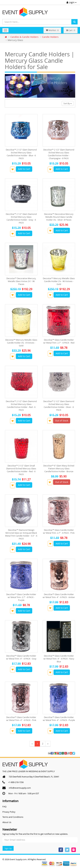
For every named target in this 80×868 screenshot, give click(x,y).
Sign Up (8, 848)
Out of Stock (62, 421)
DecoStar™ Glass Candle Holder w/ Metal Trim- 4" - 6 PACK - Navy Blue (59, 659)
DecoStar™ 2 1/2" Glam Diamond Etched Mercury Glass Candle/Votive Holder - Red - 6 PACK (21, 406)
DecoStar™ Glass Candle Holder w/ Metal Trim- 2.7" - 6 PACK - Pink (59, 531)
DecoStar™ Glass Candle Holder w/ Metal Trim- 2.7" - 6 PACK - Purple (21, 597)
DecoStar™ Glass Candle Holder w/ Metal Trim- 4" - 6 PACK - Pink (21, 719)
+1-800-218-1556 (16, 782)
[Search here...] (37, 22)
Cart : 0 (71, 30)
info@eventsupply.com (20, 788)
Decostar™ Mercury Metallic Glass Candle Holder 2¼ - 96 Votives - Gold (59, 281)
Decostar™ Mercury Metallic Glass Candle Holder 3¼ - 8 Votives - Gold (21, 343)
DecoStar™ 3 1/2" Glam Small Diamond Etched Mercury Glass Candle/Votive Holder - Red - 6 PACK (21, 470)
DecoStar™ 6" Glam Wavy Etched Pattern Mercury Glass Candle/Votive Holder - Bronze (59, 468)
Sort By (68, 103)
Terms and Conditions (13, 817)
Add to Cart (24, 169)
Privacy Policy (9, 812)
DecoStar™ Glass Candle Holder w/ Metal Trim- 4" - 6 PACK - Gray (21, 657)
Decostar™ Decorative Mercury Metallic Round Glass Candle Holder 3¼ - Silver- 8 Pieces (59, 217)
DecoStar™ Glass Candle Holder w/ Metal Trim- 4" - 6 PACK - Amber (59, 596)
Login (72, 2)
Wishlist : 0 (52, 30)
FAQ (4, 807)
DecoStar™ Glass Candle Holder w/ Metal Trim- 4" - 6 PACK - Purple (59, 719)
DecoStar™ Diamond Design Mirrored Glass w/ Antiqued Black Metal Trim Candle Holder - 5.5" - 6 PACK (21, 534)
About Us (7, 822)
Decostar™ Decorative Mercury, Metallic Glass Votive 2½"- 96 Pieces (21, 281)
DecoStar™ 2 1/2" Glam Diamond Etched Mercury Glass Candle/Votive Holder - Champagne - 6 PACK (59, 154)
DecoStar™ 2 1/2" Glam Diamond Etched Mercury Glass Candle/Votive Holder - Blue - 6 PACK (21, 154)
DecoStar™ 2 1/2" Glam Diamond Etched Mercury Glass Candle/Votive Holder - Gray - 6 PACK (21, 218)
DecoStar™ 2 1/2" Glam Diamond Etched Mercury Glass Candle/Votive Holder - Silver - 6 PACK (59, 406)
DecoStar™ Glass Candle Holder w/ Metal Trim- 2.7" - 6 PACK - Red (59, 341)
